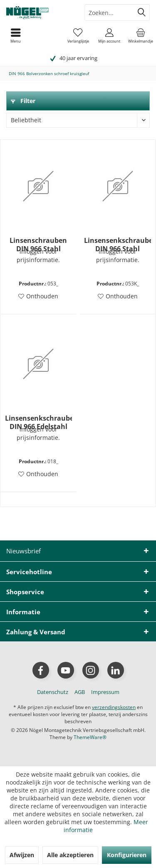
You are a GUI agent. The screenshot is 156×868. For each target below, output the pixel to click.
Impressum (105, 692)
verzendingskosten (114, 707)
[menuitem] (140, 35)
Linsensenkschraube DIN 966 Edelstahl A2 (38, 422)
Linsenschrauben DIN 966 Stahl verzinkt (38, 245)
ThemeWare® (90, 737)
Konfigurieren (127, 855)
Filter (23, 101)
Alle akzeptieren (70, 855)
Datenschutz (53, 692)
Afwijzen (22, 855)
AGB (80, 692)
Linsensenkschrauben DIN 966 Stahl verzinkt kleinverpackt (118, 245)
